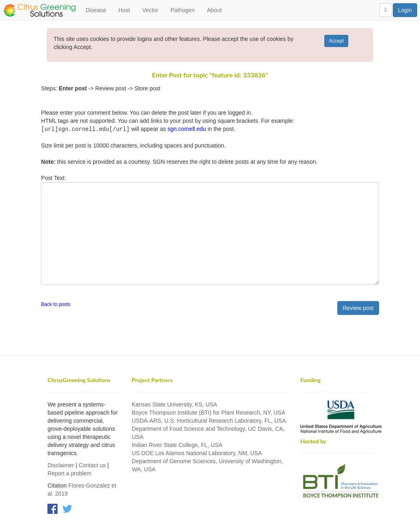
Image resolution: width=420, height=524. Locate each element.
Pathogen (183, 10)
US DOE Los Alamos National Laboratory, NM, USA (197, 453)
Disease (96, 10)
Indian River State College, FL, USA (177, 445)
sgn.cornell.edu (187, 129)
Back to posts (56, 304)
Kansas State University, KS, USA (175, 404)
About (214, 10)
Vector (150, 10)
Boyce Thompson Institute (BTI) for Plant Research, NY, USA (208, 412)
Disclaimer (61, 465)
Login (405, 10)
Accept (336, 41)
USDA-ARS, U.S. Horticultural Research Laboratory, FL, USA (209, 420)
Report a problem (69, 473)
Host (124, 10)
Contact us (92, 465)
